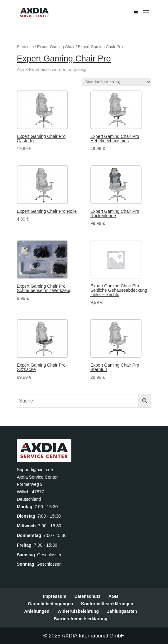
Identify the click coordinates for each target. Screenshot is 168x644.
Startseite (25, 47)
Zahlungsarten (122, 611)
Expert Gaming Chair (56, 47)
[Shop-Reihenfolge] (117, 82)
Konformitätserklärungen (107, 604)
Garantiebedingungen (51, 604)
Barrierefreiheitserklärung (81, 619)
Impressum (55, 596)
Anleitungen (37, 611)
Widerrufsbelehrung (78, 611)
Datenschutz (87, 596)
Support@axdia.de (35, 470)
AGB (113, 596)
